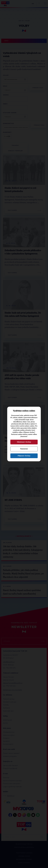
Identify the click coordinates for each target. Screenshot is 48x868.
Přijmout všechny (24, 456)
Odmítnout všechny (24, 442)
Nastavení (24, 449)
